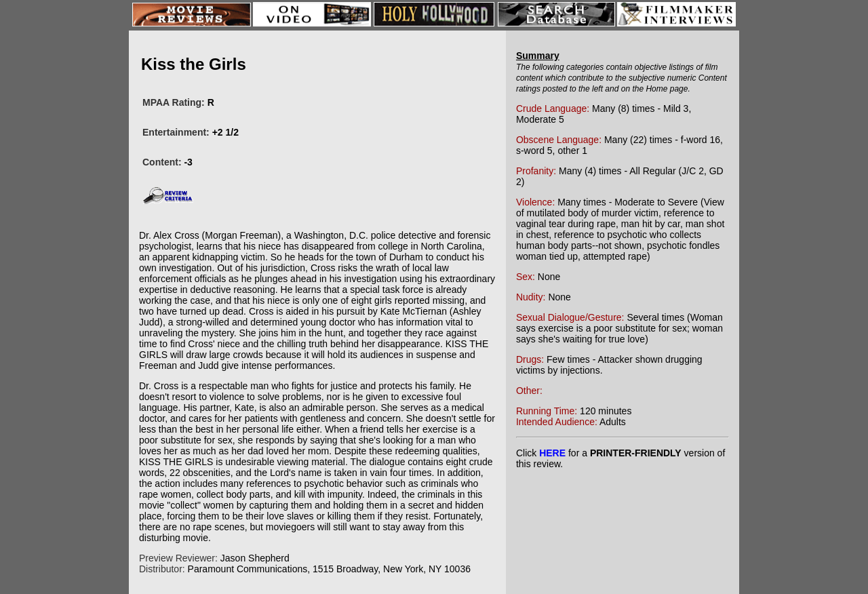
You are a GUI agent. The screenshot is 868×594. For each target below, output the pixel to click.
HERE (552, 453)
